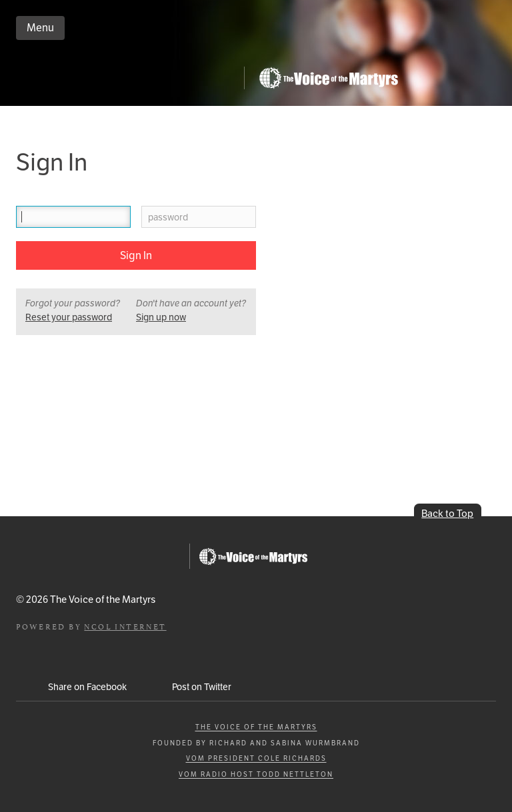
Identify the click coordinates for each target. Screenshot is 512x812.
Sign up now (161, 317)
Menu (40, 28)
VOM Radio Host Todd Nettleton (256, 774)
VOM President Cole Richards (256, 758)
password (168, 217)
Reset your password (69, 317)
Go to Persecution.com (328, 78)
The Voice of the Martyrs (256, 727)
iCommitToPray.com (128, 82)
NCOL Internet (125, 626)
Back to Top (447, 513)
